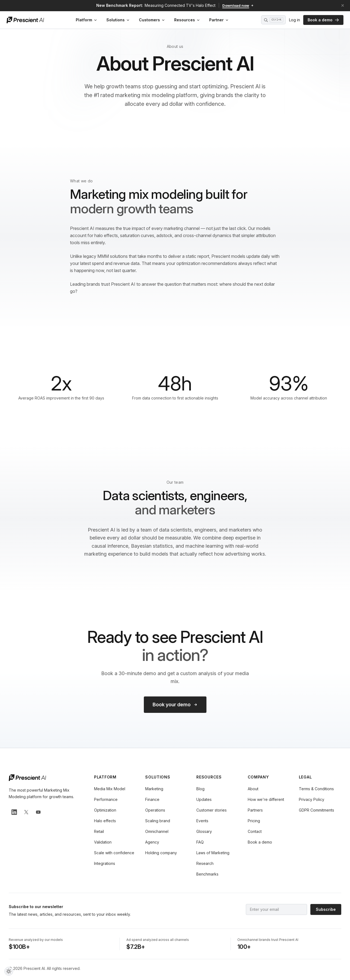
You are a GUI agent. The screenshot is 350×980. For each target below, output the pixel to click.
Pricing (254, 821)
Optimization (105, 810)
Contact (255, 831)
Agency (152, 842)
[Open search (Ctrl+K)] (273, 20)
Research (205, 863)
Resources (187, 20)
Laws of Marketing (213, 853)
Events (202, 821)
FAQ (200, 842)
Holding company (161, 853)
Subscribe (326, 909)
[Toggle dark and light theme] (9, 971)
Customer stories (212, 810)
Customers (152, 20)
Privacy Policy (312, 799)
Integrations (105, 863)
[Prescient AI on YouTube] (38, 812)
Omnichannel (157, 831)
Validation (103, 842)
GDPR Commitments (317, 810)
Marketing (154, 789)
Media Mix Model (110, 789)
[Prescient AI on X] (26, 812)
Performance (106, 799)
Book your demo (175, 705)
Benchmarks (207, 874)
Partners (255, 810)
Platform (87, 20)
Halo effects (105, 821)
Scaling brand (158, 821)
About (253, 789)
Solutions (118, 20)
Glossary (204, 831)
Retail (99, 831)
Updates (204, 799)
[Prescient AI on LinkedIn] (14, 812)
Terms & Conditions (316, 789)
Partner (219, 20)
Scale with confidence (114, 853)
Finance (152, 799)
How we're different (266, 799)
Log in (294, 20)
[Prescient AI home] (25, 20)
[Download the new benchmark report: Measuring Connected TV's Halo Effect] (175, 5)
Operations (155, 810)
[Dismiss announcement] (343, 5)
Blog (200, 789)
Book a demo (323, 20)
